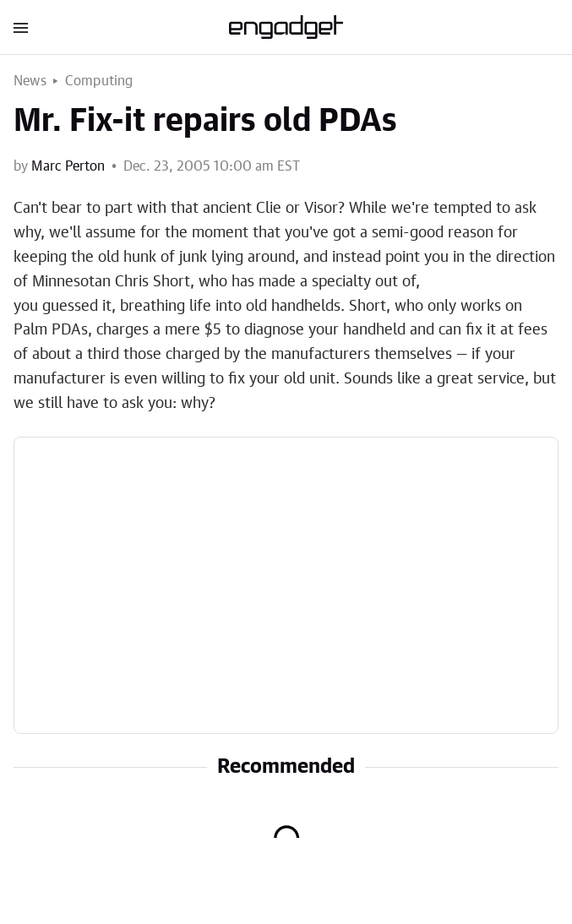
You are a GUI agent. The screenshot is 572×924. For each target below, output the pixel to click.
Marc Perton (68, 166)
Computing (99, 81)
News (30, 81)
